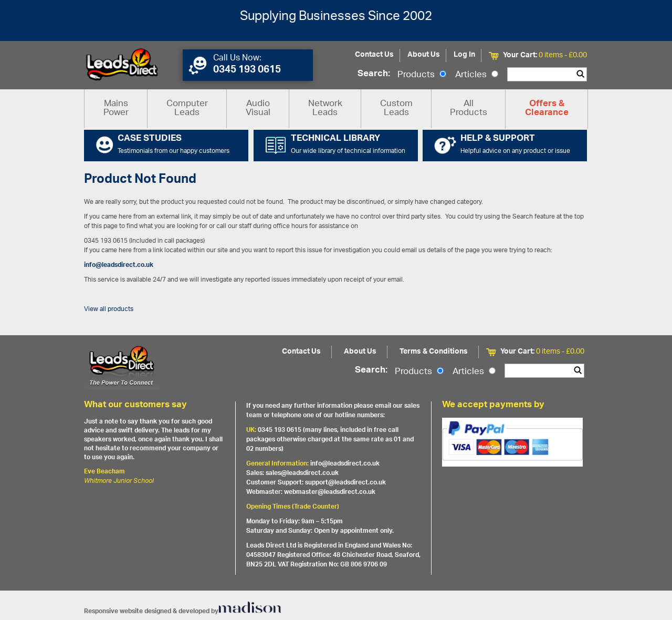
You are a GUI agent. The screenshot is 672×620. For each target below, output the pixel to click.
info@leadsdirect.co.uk (119, 265)
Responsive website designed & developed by (183, 611)
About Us (424, 55)
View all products (109, 309)
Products (422, 75)
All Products (469, 109)
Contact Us (374, 55)
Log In (464, 55)
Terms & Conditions (434, 352)
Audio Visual (258, 109)
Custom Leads (396, 109)
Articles (477, 75)
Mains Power (116, 109)
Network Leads (325, 109)
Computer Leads (187, 109)
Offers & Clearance (547, 109)
